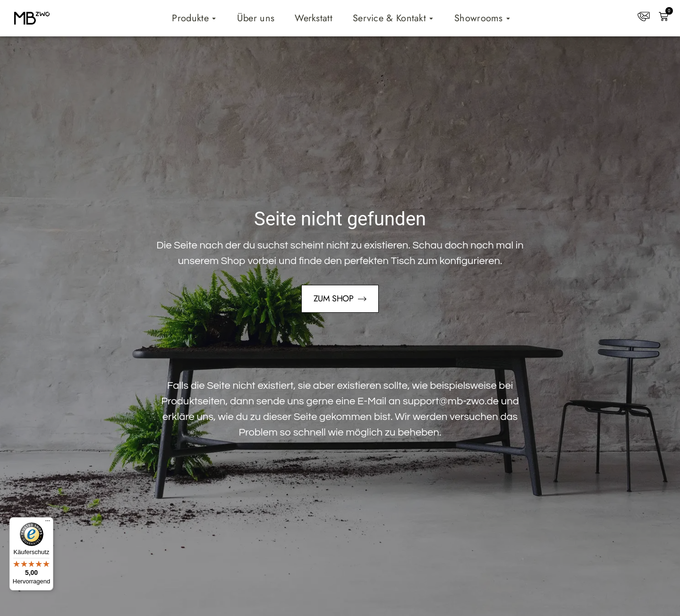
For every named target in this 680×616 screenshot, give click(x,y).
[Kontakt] (644, 17)
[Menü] (48, 523)
